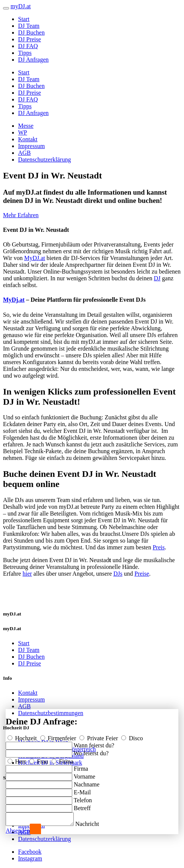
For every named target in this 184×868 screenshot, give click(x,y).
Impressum (31, 146)
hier (27, 574)
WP (23, 132)
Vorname (84, 774)
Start (24, 19)
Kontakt (28, 139)
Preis (159, 547)
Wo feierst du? (91, 751)
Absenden (18, 831)
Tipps (25, 53)
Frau (39, 759)
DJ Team (29, 26)
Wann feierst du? (94, 743)
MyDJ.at (35, 258)
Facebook (30, 852)
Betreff (82, 806)
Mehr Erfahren (21, 215)
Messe (26, 126)
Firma (62, 759)
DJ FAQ (28, 46)
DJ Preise (30, 39)
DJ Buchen (31, 33)
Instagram (30, 858)
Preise (142, 574)
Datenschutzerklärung (44, 160)
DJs (118, 574)
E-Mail (82, 790)
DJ (157, 278)
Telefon (83, 798)
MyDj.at (14, 300)
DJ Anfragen (33, 60)
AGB (24, 153)
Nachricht (95, 824)
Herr (17, 759)
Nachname (87, 782)
